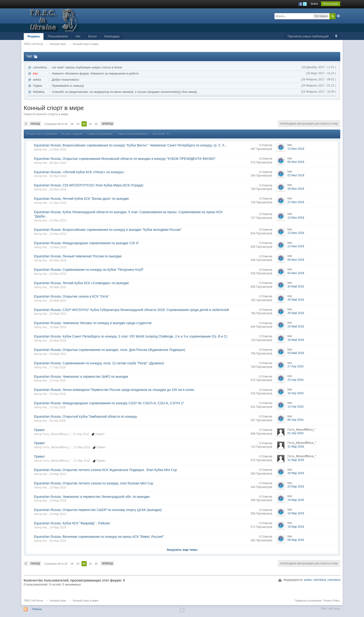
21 (90, 124)
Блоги (92, 36)
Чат (78, 36)
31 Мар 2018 (296, 447)
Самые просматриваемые (133, 134)
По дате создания (72, 134)
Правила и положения (308, 601)
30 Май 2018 (296, 287)
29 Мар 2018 (296, 473)
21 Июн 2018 (296, 202)
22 (96, 124)
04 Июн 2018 (296, 273)
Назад (35, 124)
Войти (315, 4)
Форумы (34, 36)
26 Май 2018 (296, 300)
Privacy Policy (332, 601)
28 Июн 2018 (296, 189)
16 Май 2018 (296, 326)
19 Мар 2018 (296, 500)
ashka (308, 580)
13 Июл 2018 (296, 149)
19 (78, 124)
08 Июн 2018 (296, 260)
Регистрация (331, 4)
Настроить (161, 134)
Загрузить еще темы (182, 550)
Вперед (107, 124)
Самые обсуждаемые (100, 134)
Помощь (37, 609)
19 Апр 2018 (295, 393)
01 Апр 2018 (295, 433)
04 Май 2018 (296, 353)
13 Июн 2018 (296, 218)
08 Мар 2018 (296, 540)
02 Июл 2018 (296, 175)
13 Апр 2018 (295, 407)
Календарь (112, 36)
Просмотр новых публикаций (308, 36)
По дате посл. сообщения (42, 134)
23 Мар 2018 (296, 487)
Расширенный (338, 16)
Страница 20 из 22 (56, 124)
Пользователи (58, 36)
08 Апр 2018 (295, 420)
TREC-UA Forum (33, 601)
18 (72, 124)
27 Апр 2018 (295, 366)
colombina (319, 580)
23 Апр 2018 (295, 380)
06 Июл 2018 (296, 162)
